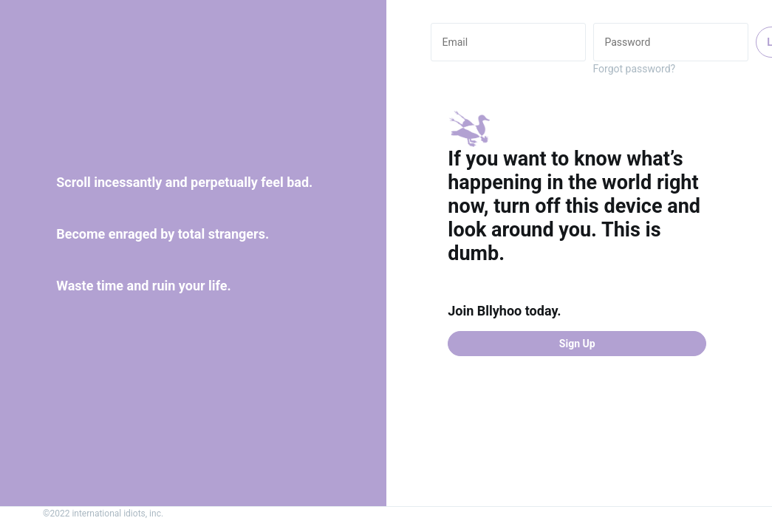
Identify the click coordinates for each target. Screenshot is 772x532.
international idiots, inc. (117, 514)
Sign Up (577, 344)
